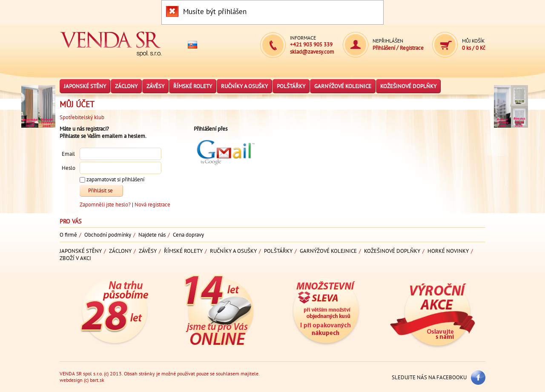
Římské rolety (193, 86)
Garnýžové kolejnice (343, 86)
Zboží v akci (75, 258)
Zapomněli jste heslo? (106, 205)
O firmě (68, 235)
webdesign (71, 380)
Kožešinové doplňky (408, 86)
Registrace (412, 48)
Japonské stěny (85, 86)
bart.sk (97, 380)
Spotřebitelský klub (82, 117)
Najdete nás (152, 235)
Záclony (126, 86)
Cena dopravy (188, 235)
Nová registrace (152, 205)
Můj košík (473, 41)
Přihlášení (384, 48)
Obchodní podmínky (108, 235)
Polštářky (291, 86)
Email (68, 154)
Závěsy (155, 86)
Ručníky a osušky (244, 86)
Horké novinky (448, 251)
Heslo (69, 168)
